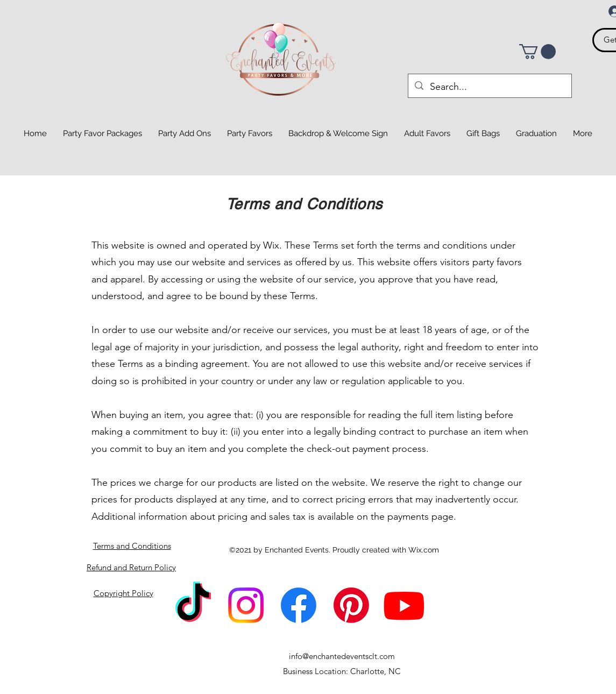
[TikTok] (193, 605)
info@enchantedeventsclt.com (342, 656)
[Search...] (489, 87)
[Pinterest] (351, 605)
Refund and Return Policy (131, 567)
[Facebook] (299, 605)
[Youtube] (404, 605)
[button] (537, 52)
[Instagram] (246, 605)
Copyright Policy (123, 593)
